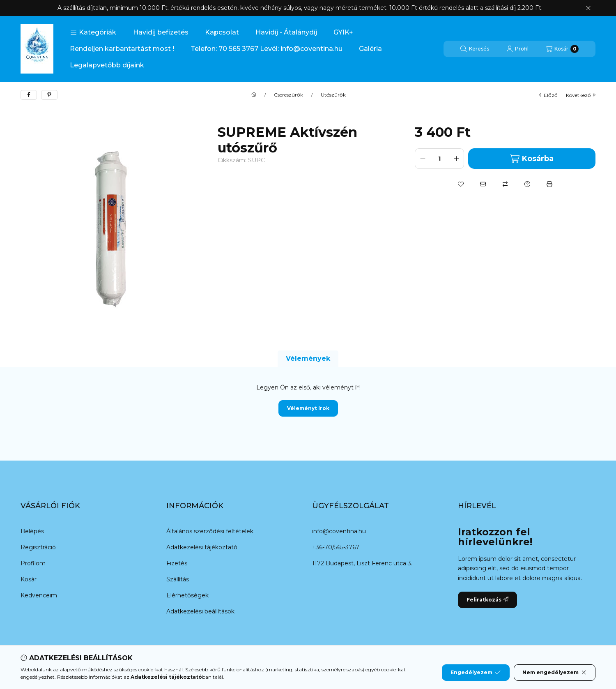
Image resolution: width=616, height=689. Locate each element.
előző (548, 95)
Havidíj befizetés (161, 32)
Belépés (32, 531)
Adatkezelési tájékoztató (202, 547)
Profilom (33, 563)
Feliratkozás (487, 600)
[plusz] (456, 159)
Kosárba (532, 159)
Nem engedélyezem (555, 673)
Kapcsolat (222, 32)
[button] (93, 32)
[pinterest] (49, 95)
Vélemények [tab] (308, 358)
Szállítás (178, 579)
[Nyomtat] (549, 184)
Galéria (370, 49)
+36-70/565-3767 (336, 547)
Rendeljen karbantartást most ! (122, 49)
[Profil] (517, 49)
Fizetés (177, 563)
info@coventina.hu (339, 531)
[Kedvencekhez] (461, 184)
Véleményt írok (308, 408)
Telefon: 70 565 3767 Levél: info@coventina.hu (267, 49)
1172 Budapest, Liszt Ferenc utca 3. (362, 563)
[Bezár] (588, 8)
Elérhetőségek (187, 595)
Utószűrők (333, 95)
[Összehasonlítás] (505, 184)
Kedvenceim (39, 595)
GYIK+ (343, 32)
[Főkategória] (254, 95)
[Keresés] (475, 49)
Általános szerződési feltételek (210, 531)
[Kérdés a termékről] (527, 184)
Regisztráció (38, 547)
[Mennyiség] (439, 159)
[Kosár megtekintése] (562, 49)
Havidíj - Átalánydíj (286, 32)
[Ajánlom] (483, 184)
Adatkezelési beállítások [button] (200, 611)
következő (581, 95)
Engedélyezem (476, 673)
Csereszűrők (288, 95)
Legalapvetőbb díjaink (107, 65)
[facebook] (29, 95)
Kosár (29, 579)
